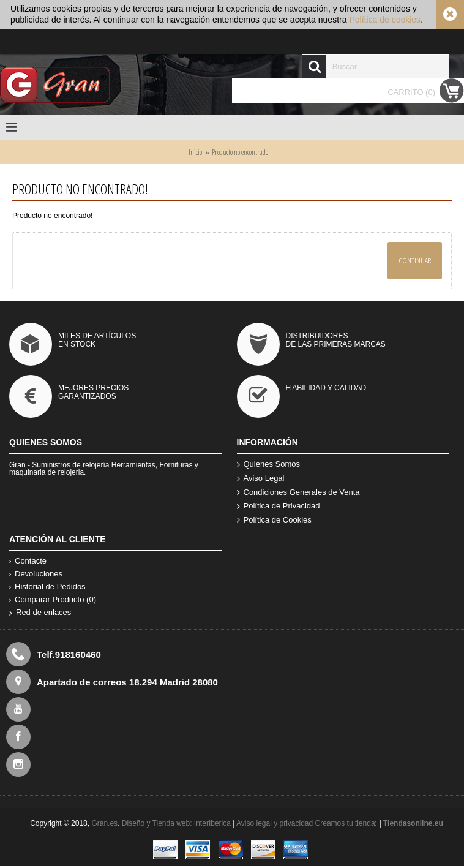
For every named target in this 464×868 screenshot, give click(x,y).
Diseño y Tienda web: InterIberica (176, 823)
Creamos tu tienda (345, 823)
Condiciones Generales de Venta (298, 493)
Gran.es (104, 823)
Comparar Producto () (53, 599)
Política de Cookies (274, 520)
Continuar (415, 260)
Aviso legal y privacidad (276, 823)
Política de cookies (385, 20)
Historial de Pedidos (47, 587)
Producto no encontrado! (241, 152)
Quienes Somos (269, 465)
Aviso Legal (261, 479)
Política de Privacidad (279, 506)
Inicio (195, 152)
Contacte (28, 561)
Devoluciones (36, 574)
